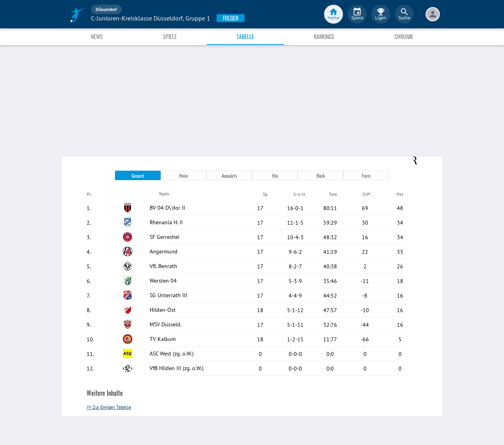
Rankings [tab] (324, 36)
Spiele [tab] (170, 36)
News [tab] (97, 36)
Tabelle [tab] (245, 36)
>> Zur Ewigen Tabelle (109, 407)
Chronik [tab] (404, 36)
